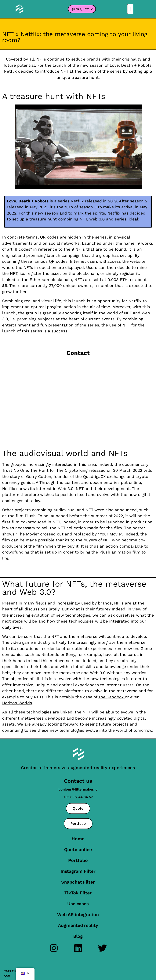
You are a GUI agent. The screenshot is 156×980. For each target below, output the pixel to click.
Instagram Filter (78, 871)
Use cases (78, 904)
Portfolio (78, 860)
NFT (86, 712)
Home (78, 839)
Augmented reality (78, 925)
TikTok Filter (78, 893)
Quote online (78, 849)
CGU (7, 976)
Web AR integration (78, 914)
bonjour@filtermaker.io (78, 789)
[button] (130, 9)
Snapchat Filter (78, 882)
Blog (78, 936)
